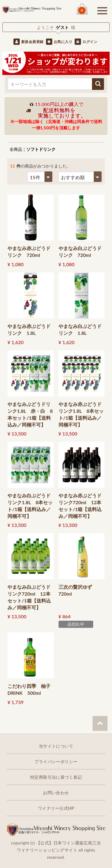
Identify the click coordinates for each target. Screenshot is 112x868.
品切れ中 (76, 624)
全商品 (16, 149)
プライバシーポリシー (56, 762)
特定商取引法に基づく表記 (56, 777)
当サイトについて (56, 746)
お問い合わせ (56, 793)
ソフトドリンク (41, 149)
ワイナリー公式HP (56, 808)
